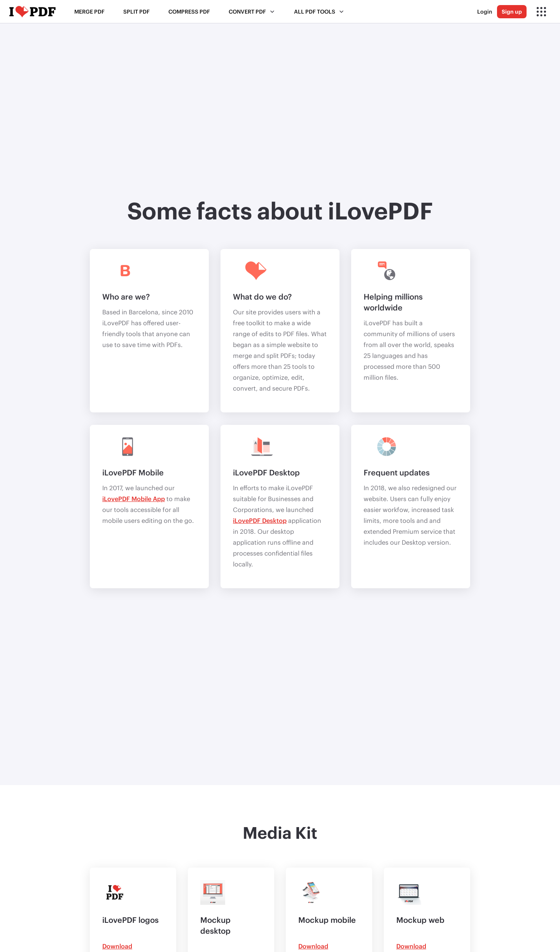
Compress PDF (189, 11)
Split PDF (136, 11)
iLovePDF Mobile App (134, 499)
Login (485, 11)
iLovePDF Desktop (260, 520)
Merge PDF (89, 11)
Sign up (512, 11)
